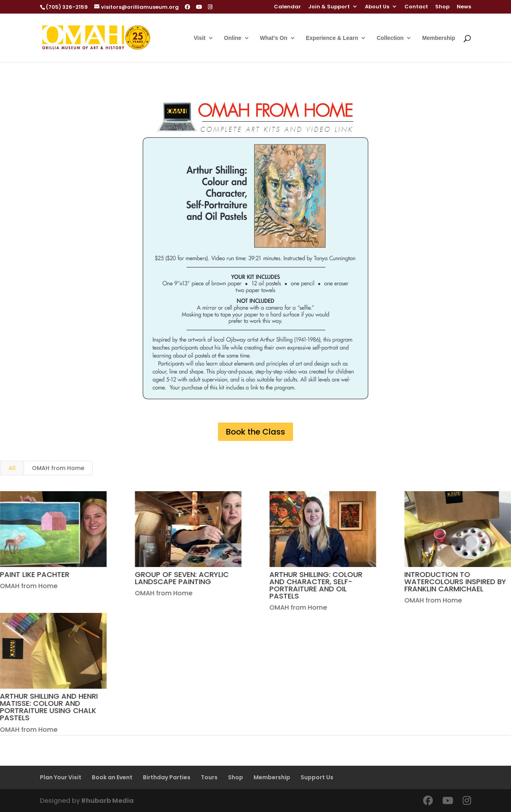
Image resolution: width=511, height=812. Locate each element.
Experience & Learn (332, 38)
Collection (390, 38)
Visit (199, 38)
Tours (209, 777)
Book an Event (112, 777)
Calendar (287, 7)
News (464, 7)
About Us (377, 7)
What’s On (274, 38)
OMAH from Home (58, 468)
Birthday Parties (167, 777)
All (12, 468)
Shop (442, 7)
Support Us (317, 777)
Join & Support (329, 7)
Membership (439, 38)
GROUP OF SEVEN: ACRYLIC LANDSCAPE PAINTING (181, 578)
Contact (416, 7)
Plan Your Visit (61, 777)
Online (233, 38)
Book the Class (255, 432)
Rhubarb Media (108, 801)
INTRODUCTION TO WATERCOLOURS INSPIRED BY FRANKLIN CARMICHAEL (455, 582)
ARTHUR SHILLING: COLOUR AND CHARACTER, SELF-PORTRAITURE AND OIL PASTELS (316, 585)
